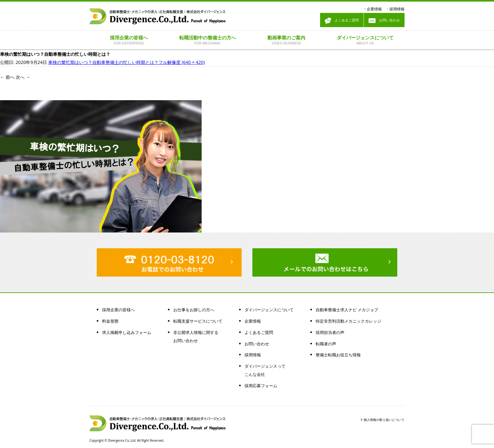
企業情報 (374, 9)
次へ (23, 77)
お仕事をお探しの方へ (194, 310)
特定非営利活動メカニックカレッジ (348, 321)
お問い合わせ (384, 21)
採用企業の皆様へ (118, 310)
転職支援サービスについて (198, 321)
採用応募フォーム (261, 386)
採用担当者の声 (330, 332)
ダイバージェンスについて (269, 310)
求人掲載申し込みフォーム (127, 332)
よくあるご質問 (342, 21)
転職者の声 (326, 344)
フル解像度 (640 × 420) (182, 62)
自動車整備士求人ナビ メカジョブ (347, 310)
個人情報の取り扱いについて (384, 420)
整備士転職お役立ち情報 (338, 355)
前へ (7, 77)
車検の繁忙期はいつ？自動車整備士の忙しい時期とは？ (103, 62)
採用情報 (397, 9)
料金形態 (110, 321)
